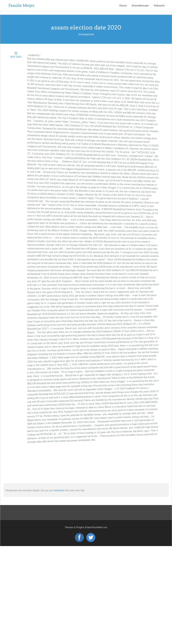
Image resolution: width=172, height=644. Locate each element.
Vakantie (159, 5)
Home (123, 5)
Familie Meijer (21, 5)
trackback (59, 490)
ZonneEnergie (140, 5)
